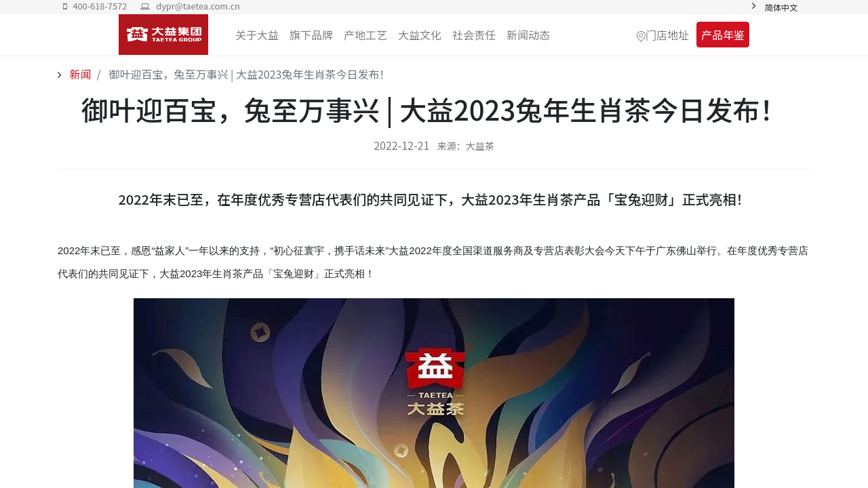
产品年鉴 (723, 35)
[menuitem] (528, 35)
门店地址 (667, 35)
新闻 (79, 74)
